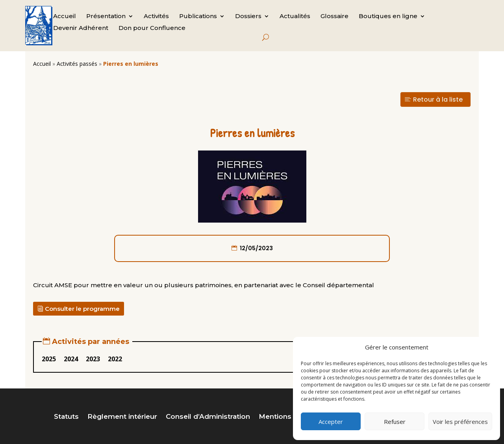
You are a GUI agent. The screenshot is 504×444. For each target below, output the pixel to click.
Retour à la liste (438, 99)
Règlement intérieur (122, 417)
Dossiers (248, 17)
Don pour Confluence (152, 28)
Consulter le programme (82, 309)
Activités (156, 17)
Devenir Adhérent (81, 28)
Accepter (331, 422)
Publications (198, 17)
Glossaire (334, 17)
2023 (93, 359)
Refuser (395, 422)
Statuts (66, 417)
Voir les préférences (460, 422)
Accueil (65, 17)
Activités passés (77, 64)
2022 (115, 359)
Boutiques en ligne (388, 17)
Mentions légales (289, 417)
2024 (71, 359)
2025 (49, 359)
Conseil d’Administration (208, 417)
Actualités (295, 17)
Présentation (106, 17)
